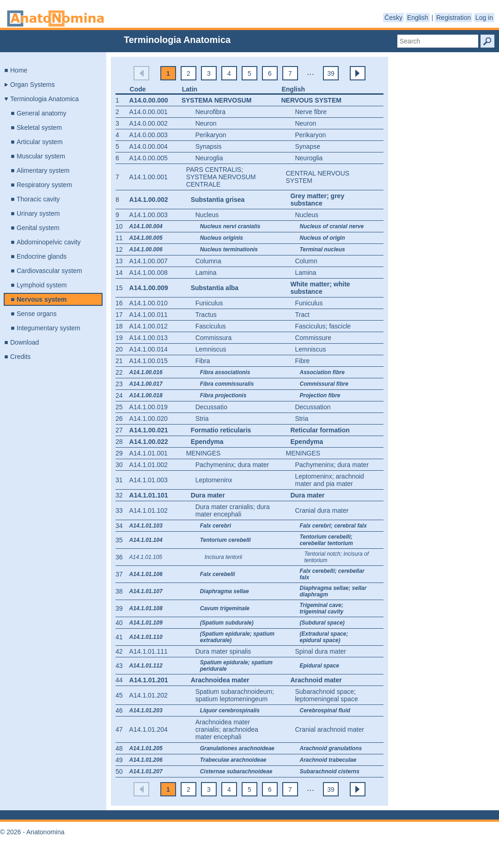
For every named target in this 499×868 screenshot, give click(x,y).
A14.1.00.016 (146, 372)
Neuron (206, 123)
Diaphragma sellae (225, 591)
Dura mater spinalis (223, 651)
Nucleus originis (222, 238)
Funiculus (209, 303)
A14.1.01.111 (149, 651)
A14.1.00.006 (146, 249)
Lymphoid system (42, 285)
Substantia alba (215, 288)
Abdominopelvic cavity (49, 242)
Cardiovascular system (49, 271)
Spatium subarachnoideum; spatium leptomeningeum (235, 695)
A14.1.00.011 (149, 315)
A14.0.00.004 (149, 146)
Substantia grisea (218, 200)
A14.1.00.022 (149, 442)
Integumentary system (49, 328)
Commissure (313, 338)
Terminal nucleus (322, 249)
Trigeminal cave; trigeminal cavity (321, 608)
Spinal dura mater (320, 651)
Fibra (203, 361)
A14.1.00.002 (149, 200)
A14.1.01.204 (149, 729)
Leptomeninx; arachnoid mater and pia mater (329, 480)
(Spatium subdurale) (227, 623)
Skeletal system (39, 127)
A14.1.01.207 (146, 771)
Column (306, 261)
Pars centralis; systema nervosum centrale (221, 177)
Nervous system (42, 299)
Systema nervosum (217, 100)
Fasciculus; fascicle (323, 326)
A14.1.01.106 (146, 574)
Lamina (206, 273)
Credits (20, 357)
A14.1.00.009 (149, 288)
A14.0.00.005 (149, 158)
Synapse (307, 146)
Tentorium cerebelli (225, 540)
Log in (484, 18)
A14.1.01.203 (146, 710)
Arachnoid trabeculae (328, 760)
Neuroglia (209, 158)
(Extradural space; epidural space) (324, 637)
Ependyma (207, 442)
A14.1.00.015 (149, 361)
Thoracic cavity (38, 199)
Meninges (204, 453)
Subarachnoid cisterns (329, 771)
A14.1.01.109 (146, 623)
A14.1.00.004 (146, 226)
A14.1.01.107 (146, 591)
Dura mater (208, 495)
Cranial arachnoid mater (329, 729)
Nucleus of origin (322, 238)
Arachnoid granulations (331, 748)
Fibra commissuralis (227, 384)
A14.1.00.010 (149, 303)
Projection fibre (320, 395)
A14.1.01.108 (146, 608)
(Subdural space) (322, 623)
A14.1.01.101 (149, 495)
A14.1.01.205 (146, 748)
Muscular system (41, 156)
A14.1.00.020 (149, 419)
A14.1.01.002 (149, 465)
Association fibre (322, 372)
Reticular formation (320, 430)
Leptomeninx (214, 480)
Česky (393, 18)
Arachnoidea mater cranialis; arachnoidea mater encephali (227, 729)
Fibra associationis (225, 372)
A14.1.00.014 (149, 349)
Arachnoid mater (316, 680)
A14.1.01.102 (149, 510)
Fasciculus (211, 326)
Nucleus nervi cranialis (230, 226)
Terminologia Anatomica (45, 99)
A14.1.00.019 (149, 407)
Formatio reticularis (221, 430)
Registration (453, 18)
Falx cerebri (216, 526)
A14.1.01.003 (149, 480)
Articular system (40, 142)
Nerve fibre (310, 112)
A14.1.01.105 (146, 557)
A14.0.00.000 (149, 100)
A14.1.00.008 (149, 273)
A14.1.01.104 (146, 540)
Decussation (313, 407)
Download (24, 342)
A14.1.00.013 (149, 338)
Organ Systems (32, 85)
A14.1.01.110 (146, 637)
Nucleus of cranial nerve (332, 226)
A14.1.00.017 (146, 384)
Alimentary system (43, 170)
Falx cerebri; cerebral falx (333, 526)
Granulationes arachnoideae (237, 748)
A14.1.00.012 (149, 326)
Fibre (302, 361)
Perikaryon (211, 135)
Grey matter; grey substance (317, 200)
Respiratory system (44, 185)
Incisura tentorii (223, 557)
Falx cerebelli (218, 574)
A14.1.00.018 (146, 395)
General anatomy (41, 113)
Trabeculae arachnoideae (233, 760)
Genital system (38, 228)
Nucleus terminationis (229, 249)
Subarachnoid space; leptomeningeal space (326, 695)
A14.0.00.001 (149, 112)
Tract (302, 315)
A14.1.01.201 (149, 680)
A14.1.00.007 (149, 261)
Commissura (214, 338)
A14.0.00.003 (149, 135)
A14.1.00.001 (149, 177)
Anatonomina (55, 18)
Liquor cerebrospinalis (230, 710)
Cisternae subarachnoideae (236, 771)
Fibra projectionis (223, 395)
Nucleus (207, 215)
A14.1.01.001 (149, 453)
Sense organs (37, 314)
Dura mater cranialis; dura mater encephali (233, 510)
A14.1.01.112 (146, 666)
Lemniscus (211, 349)
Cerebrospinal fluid (325, 710)
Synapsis (209, 146)
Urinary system (38, 213)
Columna (208, 261)
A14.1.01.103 (146, 526)
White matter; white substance (320, 288)
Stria (202, 419)
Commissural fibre (324, 384)
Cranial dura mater (322, 510)
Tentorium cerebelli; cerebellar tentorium (326, 540)
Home (19, 70)
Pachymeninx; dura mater (232, 465)
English (418, 18)
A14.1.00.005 (146, 238)
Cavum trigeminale (225, 608)
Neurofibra (210, 112)
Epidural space (319, 666)
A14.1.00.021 (149, 430)
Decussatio (211, 407)
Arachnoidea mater (220, 680)
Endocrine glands (42, 256)
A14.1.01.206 (146, 760)
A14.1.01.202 (149, 695)
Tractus (206, 315)
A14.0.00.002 (149, 123)
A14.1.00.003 (149, 215)
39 (331, 73)
